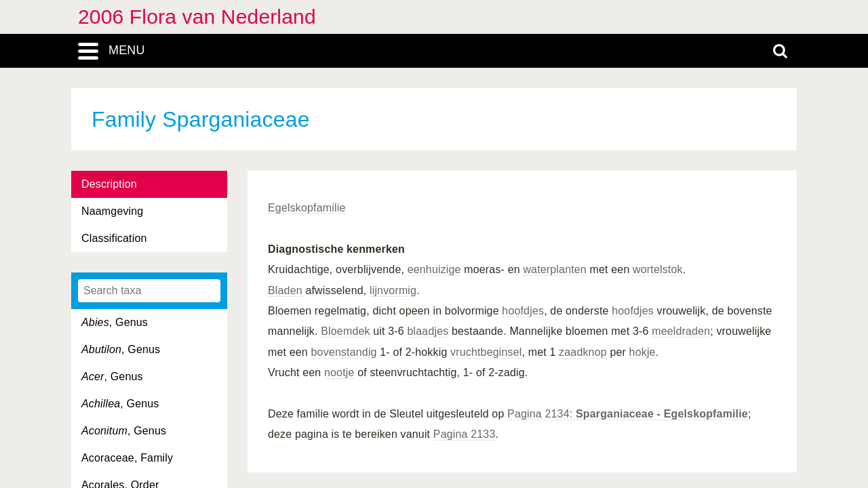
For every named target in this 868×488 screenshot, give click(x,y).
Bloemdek (345, 331)
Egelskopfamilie (307, 208)
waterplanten (555, 269)
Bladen (285, 290)
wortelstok (658, 269)
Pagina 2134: (628, 414)
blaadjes (428, 331)
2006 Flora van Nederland (197, 17)
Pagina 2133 (465, 434)
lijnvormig (393, 290)
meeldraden (681, 331)
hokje (643, 352)
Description (109, 184)
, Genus (115, 322)
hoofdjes (523, 311)
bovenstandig (344, 352)
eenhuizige (434, 269)
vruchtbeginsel (486, 352)
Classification (114, 238)
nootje (339, 372)
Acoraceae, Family (127, 458)
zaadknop (583, 352)
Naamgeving (112, 211)
